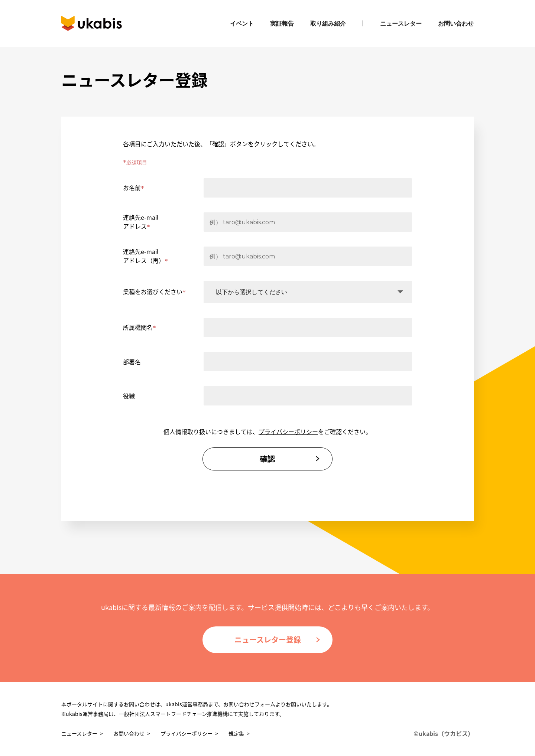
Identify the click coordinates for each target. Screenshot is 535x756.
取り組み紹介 (328, 24)
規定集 (236, 733)
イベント (242, 24)
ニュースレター (401, 24)
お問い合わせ (456, 24)
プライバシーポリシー (288, 431)
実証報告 (282, 24)
